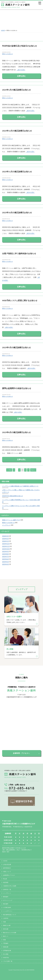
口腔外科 (6, 918)
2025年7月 (6, 557)
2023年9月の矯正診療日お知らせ (16, 347)
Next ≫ (33, 470)
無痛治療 (6, 947)
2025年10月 (6, 549)
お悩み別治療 (7, 864)
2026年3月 (6, 536)
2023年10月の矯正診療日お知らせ (17, 213)
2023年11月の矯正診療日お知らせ (17, 172)
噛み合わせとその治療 (10, 933)
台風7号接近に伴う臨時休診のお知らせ (19, 253)
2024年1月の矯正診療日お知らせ (16, 90)
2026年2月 (6, 539)
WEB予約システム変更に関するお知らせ (20, 300)
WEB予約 (6, 958)
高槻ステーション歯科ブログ (11, 520)
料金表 (5, 879)
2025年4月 (6, 564)
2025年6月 (6, 559)
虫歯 (5, 922)
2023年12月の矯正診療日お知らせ (17, 131)
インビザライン (8, 911)
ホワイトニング (8, 900)
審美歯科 (6, 897)
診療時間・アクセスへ (21, 753)
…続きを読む (21, 70)
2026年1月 (6, 541)
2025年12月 (6, 544)
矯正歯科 (6, 904)
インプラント (6, 525)
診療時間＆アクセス (9, 875)
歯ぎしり (6, 936)
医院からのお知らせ (7, 54)
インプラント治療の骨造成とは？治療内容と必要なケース (20, 486)
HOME (3, 30)
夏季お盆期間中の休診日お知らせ (17, 388)
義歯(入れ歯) (7, 925)
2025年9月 (6, 551)
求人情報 (6, 954)
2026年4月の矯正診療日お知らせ (12, 496)
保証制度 (6, 882)
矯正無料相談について (10, 915)
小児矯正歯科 (7, 907)
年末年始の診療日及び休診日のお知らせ (20, 46)
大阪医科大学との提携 (10, 886)
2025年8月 (6, 554)
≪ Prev (9, 470)
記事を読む (22, 76)
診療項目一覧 (7, 889)
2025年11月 (6, 546)
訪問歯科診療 (7, 950)
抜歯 (5, 940)
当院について (7, 872)
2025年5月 (6, 562)
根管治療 (6, 929)
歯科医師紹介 (7, 868)
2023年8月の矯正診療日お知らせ (16, 432)
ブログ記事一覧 (8, 961)
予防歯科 (6, 943)
